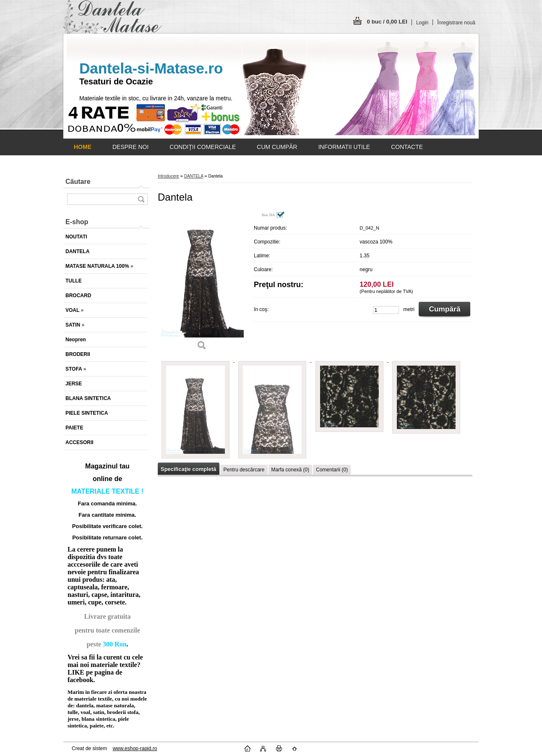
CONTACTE (407, 147)
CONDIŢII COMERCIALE (203, 147)
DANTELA (194, 176)
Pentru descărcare (244, 470)
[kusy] (386, 310)
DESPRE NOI (130, 147)
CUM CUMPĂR (277, 147)
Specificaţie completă (188, 469)
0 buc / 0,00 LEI (387, 22)
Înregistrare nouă (456, 23)
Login (422, 23)
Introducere (168, 176)
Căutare (78, 182)
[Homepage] (83, 147)
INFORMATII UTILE (344, 147)
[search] (141, 199)
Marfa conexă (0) (291, 470)
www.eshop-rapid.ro (135, 748)
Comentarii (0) (332, 470)
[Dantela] (202, 284)
